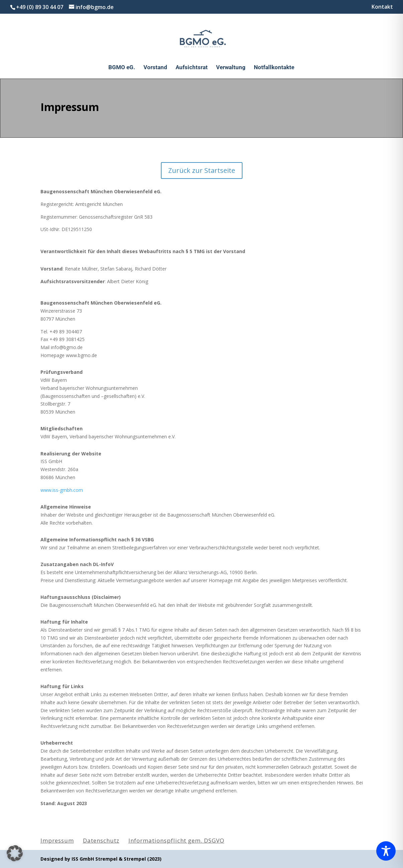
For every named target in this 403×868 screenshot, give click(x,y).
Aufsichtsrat (192, 68)
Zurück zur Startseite (202, 170)
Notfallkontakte (274, 68)
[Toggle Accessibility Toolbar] (386, 851)
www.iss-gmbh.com (62, 490)
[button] (15, 853)
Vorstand (155, 68)
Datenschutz (101, 840)
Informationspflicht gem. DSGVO (176, 840)
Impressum (57, 840)
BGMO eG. (122, 68)
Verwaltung (231, 68)
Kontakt (382, 7)
